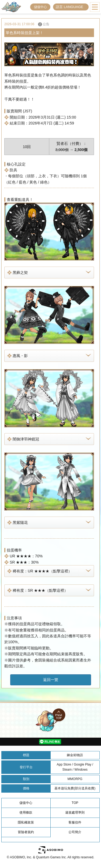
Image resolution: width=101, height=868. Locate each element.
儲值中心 (40, 7)
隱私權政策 (26, 822)
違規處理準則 (75, 812)
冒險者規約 (26, 832)
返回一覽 (51, 680)
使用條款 (26, 812)
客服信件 (75, 822)
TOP (75, 803)
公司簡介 (75, 832)
